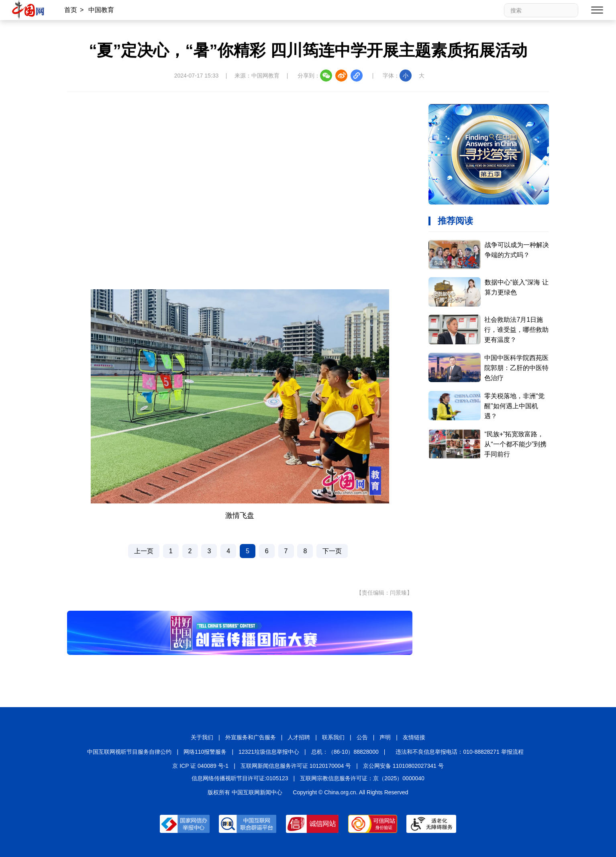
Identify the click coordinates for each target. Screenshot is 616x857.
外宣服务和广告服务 (251, 737)
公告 (362, 737)
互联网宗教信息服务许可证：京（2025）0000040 (362, 778)
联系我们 (333, 737)
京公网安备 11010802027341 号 (403, 766)
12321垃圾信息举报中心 (269, 752)
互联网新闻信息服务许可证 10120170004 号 (296, 766)
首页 (71, 10)
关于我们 (202, 737)
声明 (385, 737)
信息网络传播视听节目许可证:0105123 (240, 778)
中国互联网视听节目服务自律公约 (129, 752)
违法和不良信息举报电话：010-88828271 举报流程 (459, 752)
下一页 (332, 551)
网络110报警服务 (205, 752)
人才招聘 (299, 737)
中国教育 (101, 10)
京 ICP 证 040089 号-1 (200, 766)
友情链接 (414, 737)
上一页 (144, 551)
